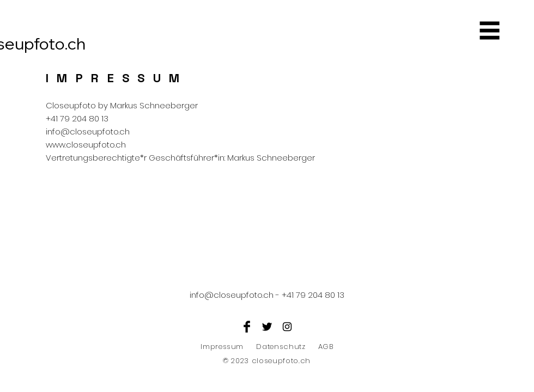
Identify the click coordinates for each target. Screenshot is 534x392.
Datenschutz (281, 347)
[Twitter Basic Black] (267, 327)
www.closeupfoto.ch (86, 145)
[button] (490, 31)
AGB (326, 347)
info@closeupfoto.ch (88, 131)
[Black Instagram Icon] (287, 327)
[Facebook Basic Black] (247, 327)
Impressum (222, 347)
